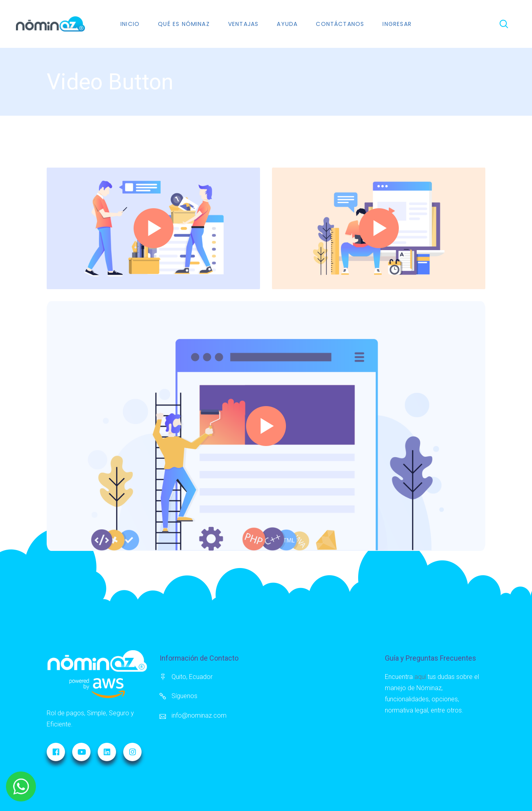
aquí (420, 677)
